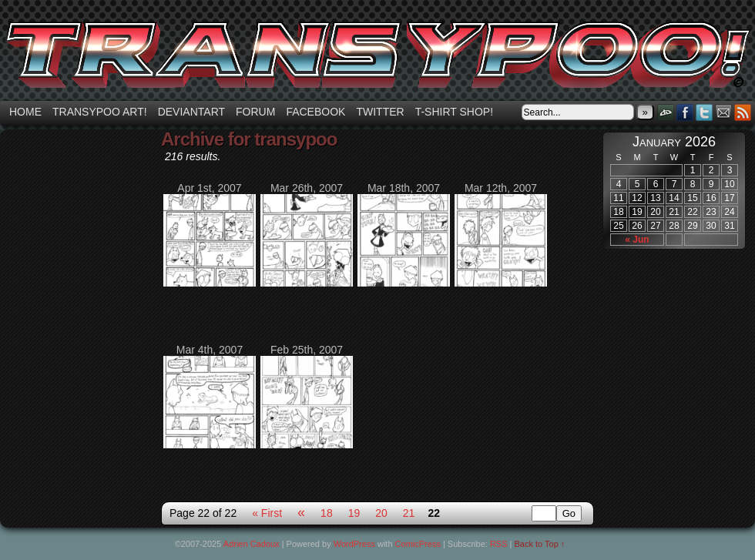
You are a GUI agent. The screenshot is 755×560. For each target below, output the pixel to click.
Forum (255, 112)
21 (409, 513)
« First (267, 513)
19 (354, 513)
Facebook (315, 112)
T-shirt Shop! (454, 112)
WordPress (354, 544)
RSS (743, 112)
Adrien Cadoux (252, 544)
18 (327, 513)
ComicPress (418, 544)
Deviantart (191, 112)
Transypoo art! (100, 112)
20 (381, 513)
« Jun (637, 240)
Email (724, 112)
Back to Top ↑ (540, 544)
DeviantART (666, 112)
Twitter (380, 112)
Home (25, 112)
